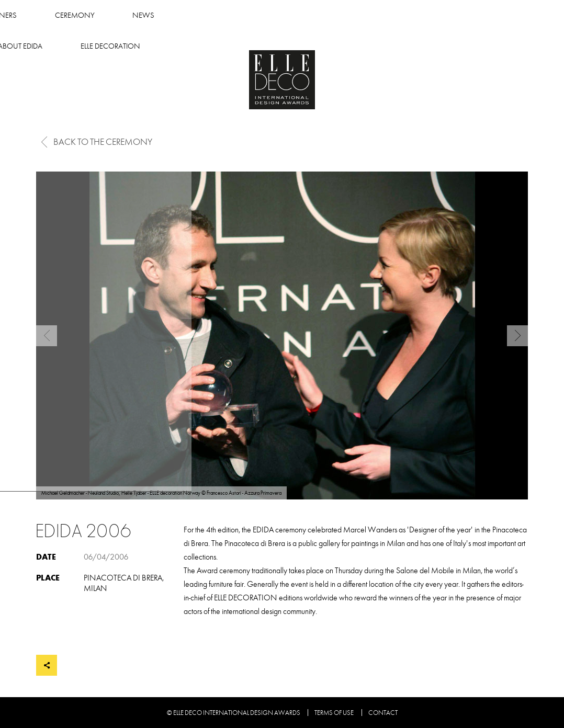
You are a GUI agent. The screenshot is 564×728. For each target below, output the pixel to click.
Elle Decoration (446, 15)
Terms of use (334, 713)
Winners (142, 15)
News (285, 15)
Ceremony (216, 15)
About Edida (356, 15)
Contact (383, 713)
